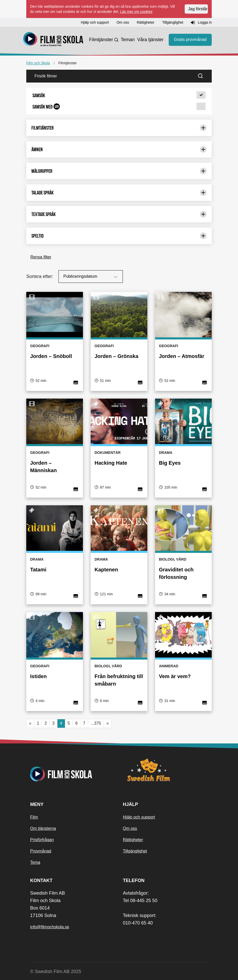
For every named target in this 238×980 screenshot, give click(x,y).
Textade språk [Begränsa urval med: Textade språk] (119, 214)
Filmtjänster (101, 40)
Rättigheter (133, 840)
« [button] (30, 723)
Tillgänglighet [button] (173, 22)
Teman (128, 40)
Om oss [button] (123, 22)
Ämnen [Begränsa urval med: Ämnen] (119, 149)
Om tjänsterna (43, 828)
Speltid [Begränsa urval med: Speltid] (119, 236)
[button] (119, 95)
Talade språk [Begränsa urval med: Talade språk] (119, 193)
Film (34, 817)
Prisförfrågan (42, 840)
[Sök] (203, 76)
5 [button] (69, 723)
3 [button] (53, 723)
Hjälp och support (139, 817)
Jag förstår (198, 9)
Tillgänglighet (135, 851)
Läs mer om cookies (136, 12)
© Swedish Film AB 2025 (56, 972)
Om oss (130, 828)
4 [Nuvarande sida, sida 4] (61, 723)
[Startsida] (53, 40)
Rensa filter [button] (41, 257)
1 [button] (38, 723)
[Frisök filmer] (111, 76)
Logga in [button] (201, 23)
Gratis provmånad (190, 40)
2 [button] (46, 723)
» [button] (108, 723)
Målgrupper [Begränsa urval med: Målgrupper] (119, 171)
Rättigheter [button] (146, 22)
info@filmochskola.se (50, 927)
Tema (35, 862)
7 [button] (84, 723)
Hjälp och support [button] (95, 22)
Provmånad (41, 851)
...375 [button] (96, 723)
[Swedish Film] (165, 770)
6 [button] (76, 723)
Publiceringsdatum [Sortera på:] (91, 277)
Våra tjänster (150, 40)
